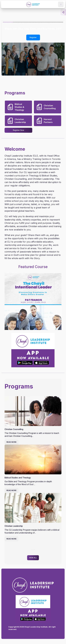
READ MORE (11, 442)
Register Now (18, 130)
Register (33, 37)
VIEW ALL (33, 558)
